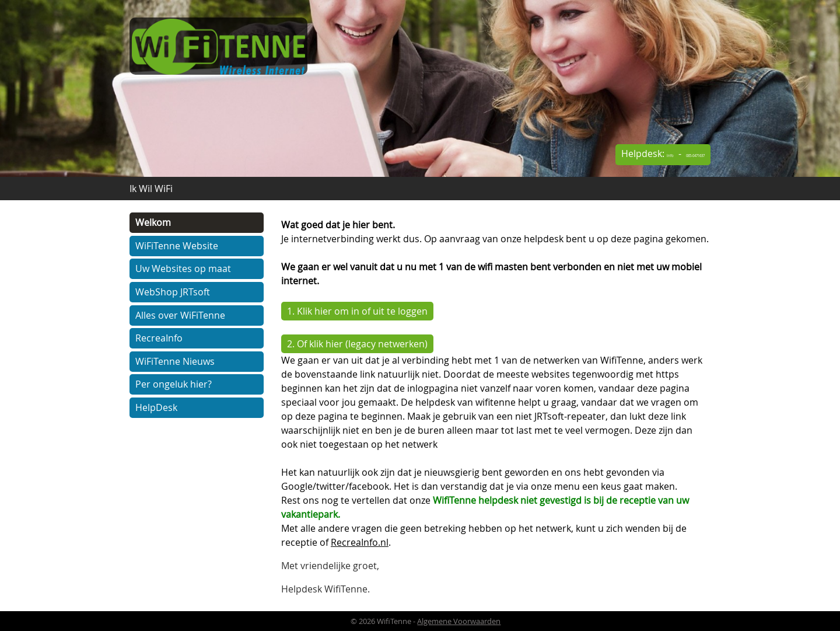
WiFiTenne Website (177, 246)
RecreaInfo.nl (360, 542)
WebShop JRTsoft (173, 292)
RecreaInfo (159, 338)
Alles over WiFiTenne (180, 315)
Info (630, 156)
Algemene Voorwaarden (459, 621)
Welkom (153, 222)
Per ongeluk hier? (174, 384)
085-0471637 (679, 156)
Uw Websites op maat (183, 269)
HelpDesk (156, 407)
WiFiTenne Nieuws (175, 361)
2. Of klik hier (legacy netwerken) (357, 344)
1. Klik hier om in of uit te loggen (357, 311)
